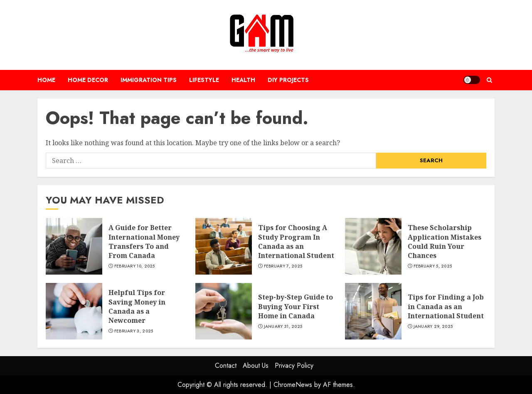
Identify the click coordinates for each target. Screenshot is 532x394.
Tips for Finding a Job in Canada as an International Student (446, 306)
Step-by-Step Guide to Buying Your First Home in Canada (296, 306)
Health (243, 80)
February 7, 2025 (283, 266)
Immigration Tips (149, 80)
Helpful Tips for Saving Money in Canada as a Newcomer (137, 306)
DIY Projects (288, 80)
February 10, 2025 (135, 266)
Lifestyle (204, 80)
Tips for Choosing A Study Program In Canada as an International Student (296, 242)
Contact (226, 366)
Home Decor (88, 80)
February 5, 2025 (433, 266)
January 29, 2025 (433, 327)
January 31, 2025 (283, 327)
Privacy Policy (294, 366)
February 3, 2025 (134, 331)
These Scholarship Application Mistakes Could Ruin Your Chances (445, 242)
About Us (256, 366)
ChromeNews (293, 385)
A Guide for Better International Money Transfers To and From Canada (144, 242)
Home (46, 80)
